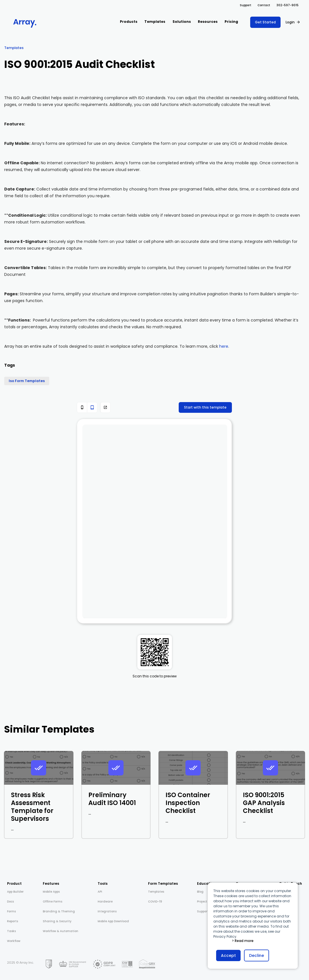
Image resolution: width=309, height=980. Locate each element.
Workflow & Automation (61, 931)
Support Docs (207, 911)
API (100, 892)
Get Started (265, 22)
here (224, 346)
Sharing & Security (57, 921)
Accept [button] (228, 955)
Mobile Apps (51, 892)
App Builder (15, 892)
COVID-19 (155, 902)
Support (246, 5)
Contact (264, 5)
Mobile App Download (113, 921)
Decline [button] (257, 955)
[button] (129, 22)
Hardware (105, 902)
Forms (11, 911)
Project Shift (206, 902)
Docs (10, 902)
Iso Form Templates (27, 381)
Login (290, 22)
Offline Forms (52, 902)
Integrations (107, 911)
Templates (14, 48)
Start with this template (205, 407)
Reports (13, 921)
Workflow (14, 941)
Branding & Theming (59, 911)
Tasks (11, 931)
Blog (200, 892)
